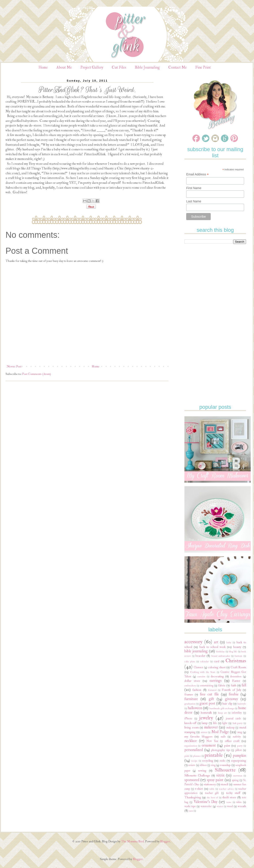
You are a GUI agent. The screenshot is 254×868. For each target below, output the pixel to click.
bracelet (200, 656)
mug (240, 732)
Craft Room (238, 667)
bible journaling (196, 651)
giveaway (231, 699)
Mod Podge (220, 732)
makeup (230, 728)
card (217, 661)
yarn (191, 811)
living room (192, 727)
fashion (197, 690)
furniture (191, 699)
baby (229, 642)
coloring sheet (217, 667)
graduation (190, 704)
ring (213, 765)
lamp (205, 723)
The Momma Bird (132, 841)
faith (234, 685)
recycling (208, 761)
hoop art (222, 713)
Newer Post (14, 366)
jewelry (206, 718)
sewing (202, 771)
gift (211, 699)
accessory (193, 642)
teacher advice (226, 789)
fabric (222, 685)
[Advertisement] (205, 314)
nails (223, 737)
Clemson (198, 667)
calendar (204, 662)
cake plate (190, 662)
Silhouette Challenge (197, 775)
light (225, 723)
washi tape (190, 806)
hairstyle (242, 704)
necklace (191, 741)
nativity (237, 737)
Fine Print (203, 67)
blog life (233, 652)
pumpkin (239, 756)
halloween (195, 708)
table (212, 789)
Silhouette (225, 770)
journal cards (233, 718)
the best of (212, 798)
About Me (64, 67)
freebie (234, 694)
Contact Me (177, 67)
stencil (224, 784)
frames (189, 694)
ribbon (203, 765)
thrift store (229, 797)
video (239, 802)
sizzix (220, 775)
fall (244, 685)
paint (227, 746)
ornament (209, 745)
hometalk (206, 713)
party (240, 746)
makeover (211, 727)
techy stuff (233, 793)
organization (191, 746)
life (215, 723)
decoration (236, 676)
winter (220, 806)
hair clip (227, 704)
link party (238, 723)
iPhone (188, 718)
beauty (237, 647)
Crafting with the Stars (203, 672)
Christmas (236, 661)
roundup (225, 765)
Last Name (194, 201)
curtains (201, 677)
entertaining (207, 686)
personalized (194, 750)
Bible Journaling (147, 67)
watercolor (206, 806)
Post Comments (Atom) (37, 374)
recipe (194, 761)
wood (230, 806)
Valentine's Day (206, 802)
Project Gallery (92, 67)
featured (212, 690)
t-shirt (199, 789)
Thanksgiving (193, 797)
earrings (216, 681)
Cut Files (119, 67)
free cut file (209, 694)
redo (222, 761)
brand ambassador (221, 656)
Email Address (197, 174)
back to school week (213, 647)
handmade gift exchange (222, 708)
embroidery (190, 686)
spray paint (215, 780)
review (192, 765)
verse (229, 802)
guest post (207, 703)
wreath (242, 806)
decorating (217, 676)
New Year (212, 741)
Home (43, 67)
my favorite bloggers (198, 736)
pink (187, 756)
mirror (204, 732)
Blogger (165, 841)
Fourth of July (231, 690)
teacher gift (212, 793)
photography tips (221, 750)
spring (235, 780)
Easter (236, 681)
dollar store (192, 681)
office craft (232, 741)
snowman (238, 776)
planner (197, 756)
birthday (220, 652)
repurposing (239, 761)
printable (214, 755)
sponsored (192, 780)
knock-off (190, 723)
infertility (237, 713)
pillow (239, 750)
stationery (210, 784)
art (216, 642)
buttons (238, 656)
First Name (194, 188)
